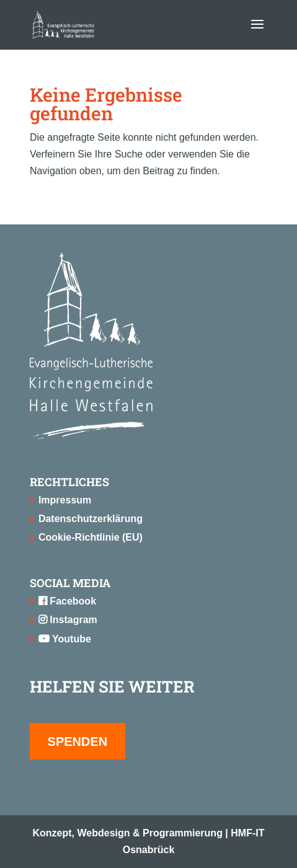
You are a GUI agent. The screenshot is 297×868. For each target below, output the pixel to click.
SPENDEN (78, 742)
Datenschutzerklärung (91, 519)
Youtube (65, 639)
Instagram (68, 620)
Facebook (67, 601)
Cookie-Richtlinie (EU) (91, 537)
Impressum (65, 500)
